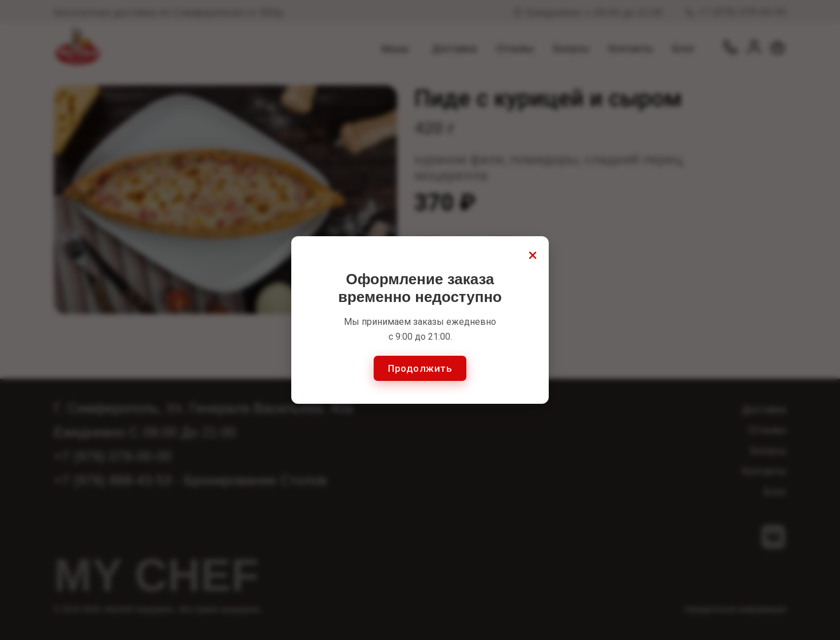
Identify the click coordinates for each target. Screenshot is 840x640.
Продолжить (420, 368)
